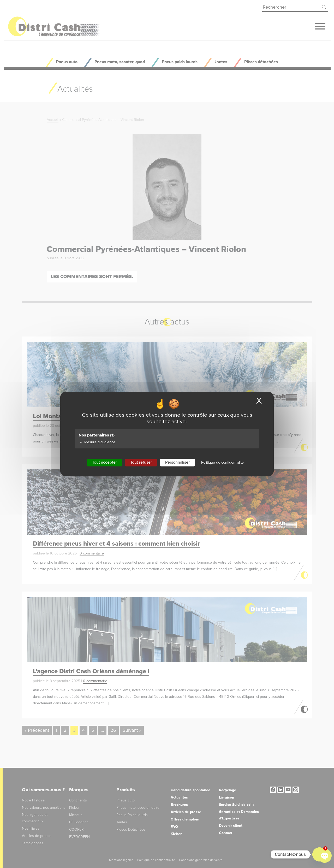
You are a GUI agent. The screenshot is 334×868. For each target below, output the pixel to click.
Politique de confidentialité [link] (222, 462)
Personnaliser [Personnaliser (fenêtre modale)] (177, 462)
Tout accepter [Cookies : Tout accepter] (105, 462)
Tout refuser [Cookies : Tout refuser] (141, 462)
